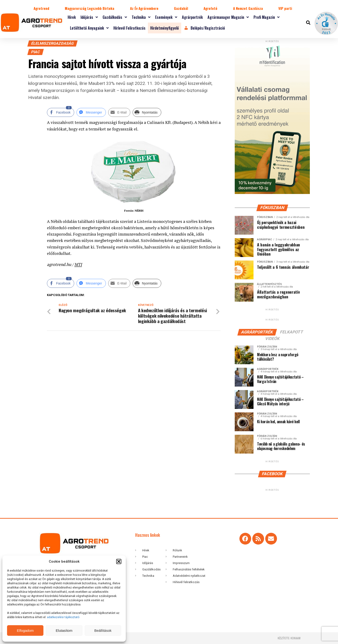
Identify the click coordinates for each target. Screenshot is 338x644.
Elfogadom (25, 630)
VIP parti (285, 8)
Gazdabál (181, 8)
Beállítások (103, 630)
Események (166, 17)
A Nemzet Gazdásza (248, 8)
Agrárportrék (192, 17)
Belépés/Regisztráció (204, 28)
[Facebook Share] (61, 112)
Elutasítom (64, 630)
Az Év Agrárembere (144, 8)
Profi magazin (267, 17)
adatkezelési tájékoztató (63, 617)
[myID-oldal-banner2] (272, 193)
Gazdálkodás (115, 17)
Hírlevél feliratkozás (129, 28)
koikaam (296, 638)
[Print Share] (147, 112)
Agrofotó (210, 8)
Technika (141, 17)
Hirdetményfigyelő (165, 28)
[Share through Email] (119, 112)
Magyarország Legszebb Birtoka (90, 8)
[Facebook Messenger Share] (91, 112)
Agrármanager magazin (228, 17)
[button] (119, 561)
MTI (78, 264)
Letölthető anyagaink (89, 28)
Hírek (72, 17)
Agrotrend (41, 8)
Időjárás (89, 17)
